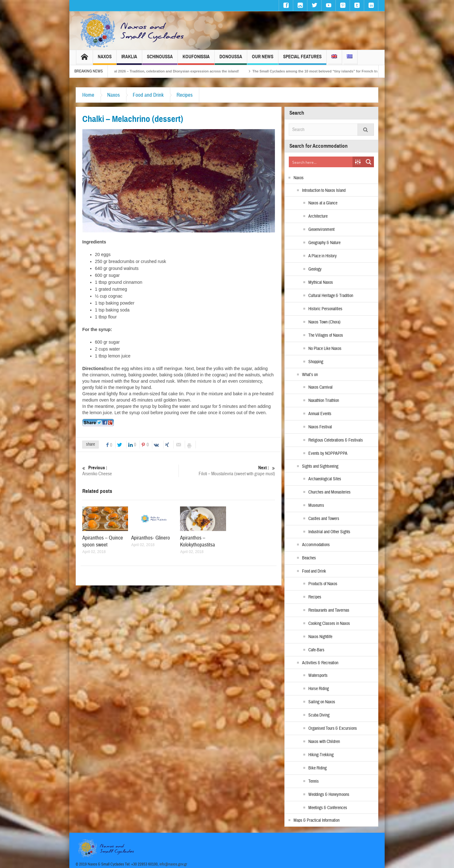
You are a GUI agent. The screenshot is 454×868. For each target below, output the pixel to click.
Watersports (318, 676)
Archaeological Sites (325, 479)
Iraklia (129, 59)
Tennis (314, 781)
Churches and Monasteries (329, 492)
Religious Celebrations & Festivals (336, 440)
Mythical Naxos (321, 283)
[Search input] (321, 162)
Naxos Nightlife (320, 637)
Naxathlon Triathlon (324, 401)
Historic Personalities (325, 309)
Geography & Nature (324, 243)
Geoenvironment (321, 230)
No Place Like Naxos (325, 349)
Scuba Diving (319, 715)
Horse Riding (319, 689)
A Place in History (323, 256)
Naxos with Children (324, 742)
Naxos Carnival (320, 387)
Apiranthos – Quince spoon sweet (103, 541)
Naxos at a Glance (323, 203)
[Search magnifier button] (369, 162)
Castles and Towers (324, 519)
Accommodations (316, 545)
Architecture (318, 216)
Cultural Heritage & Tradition (331, 296)
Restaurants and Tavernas (329, 610)
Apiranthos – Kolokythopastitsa (198, 541)
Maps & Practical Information (317, 820)
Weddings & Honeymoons (329, 795)
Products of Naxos (323, 584)
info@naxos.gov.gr (173, 864)
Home (88, 95)
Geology (315, 269)
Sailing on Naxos (322, 702)
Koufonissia (196, 59)
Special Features (302, 59)
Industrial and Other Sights (329, 532)
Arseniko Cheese (130, 471)
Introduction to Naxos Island (324, 191)
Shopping (316, 362)
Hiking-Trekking (321, 755)
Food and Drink (148, 95)
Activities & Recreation (320, 663)
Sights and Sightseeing (320, 466)
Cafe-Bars (316, 650)
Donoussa (231, 59)
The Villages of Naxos (326, 335)
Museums (316, 505)
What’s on (310, 375)
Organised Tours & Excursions (333, 728)
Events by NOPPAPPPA (328, 454)
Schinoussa (160, 59)
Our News (263, 59)
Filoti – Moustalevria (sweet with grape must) (227, 471)
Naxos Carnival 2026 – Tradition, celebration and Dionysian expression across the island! (176, 71)
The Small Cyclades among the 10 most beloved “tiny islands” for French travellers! (332, 71)
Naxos (105, 59)
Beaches (309, 558)
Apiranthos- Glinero (151, 538)
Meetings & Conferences (328, 808)
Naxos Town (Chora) (324, 322)
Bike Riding (317, 768)
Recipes (185, 95)
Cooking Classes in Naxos (329, 624)
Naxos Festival (320, 427)
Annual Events (320, 414)
